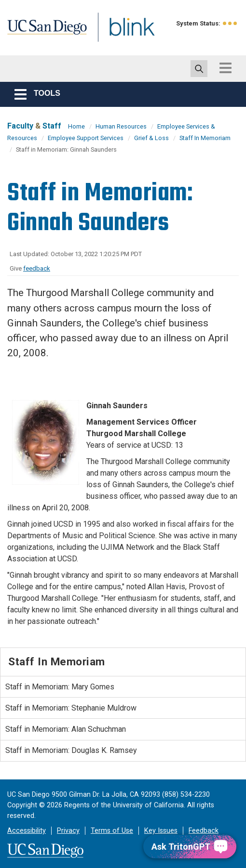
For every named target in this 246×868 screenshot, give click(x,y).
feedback (37, 268)
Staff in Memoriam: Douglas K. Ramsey (71, 750)
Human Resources (121, 126)
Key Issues (161, 831)
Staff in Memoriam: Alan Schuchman (66, 729)
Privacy (68, 831)
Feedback (204, 831)
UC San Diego (51, 35)
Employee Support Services (86, 138)
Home (76, 126)
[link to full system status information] (230, 23)
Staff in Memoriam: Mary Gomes (60, 687)
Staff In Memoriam (205, 138)
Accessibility (27, 831)
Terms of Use (112, 831)
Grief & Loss (151, 138)
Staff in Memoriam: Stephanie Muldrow (71, 708)
